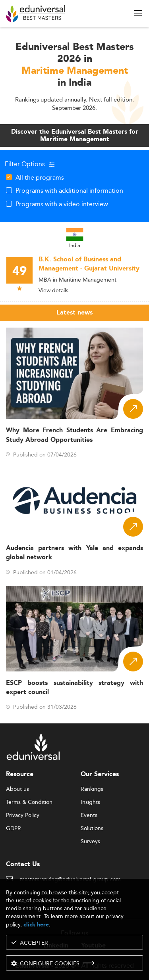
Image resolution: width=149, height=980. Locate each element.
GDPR (14, 828)
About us (17, 789)
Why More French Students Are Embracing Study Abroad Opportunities (74, 435)
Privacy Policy (23, 815)
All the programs (40, 177)
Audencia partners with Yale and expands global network (74, 553)
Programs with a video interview (62, 204)
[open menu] (138, 13)
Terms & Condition (29, 802)
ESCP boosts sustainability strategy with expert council (74, 688)
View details (53, 290)
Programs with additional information (69, 190)
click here (36, 925)
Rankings (92, 789)
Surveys (90, 842)
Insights (90, 802)
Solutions (92, 828)
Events (89, 815)
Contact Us (23, 864)
